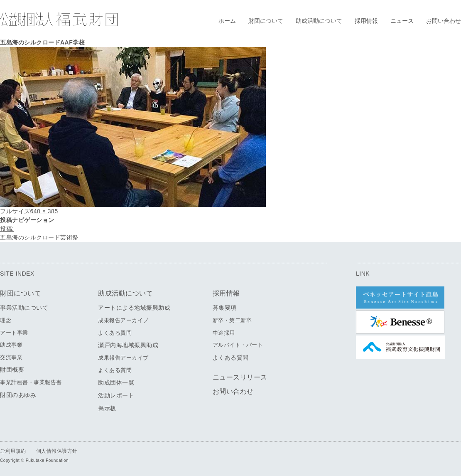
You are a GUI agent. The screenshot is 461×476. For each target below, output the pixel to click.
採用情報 (366, 21)
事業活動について (24, 308)
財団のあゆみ (18, 395)
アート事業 (14, 333)
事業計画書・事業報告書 (31, 382)
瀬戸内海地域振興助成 (128, 345)
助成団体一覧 (116, 382)
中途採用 (224, 333)
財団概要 (12, 370)
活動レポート (116, 395)
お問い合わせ (444, 21)
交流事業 (11, 357)
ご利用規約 (13, 451)
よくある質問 (115, 333)
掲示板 (107, 408)
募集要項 (225, 308)
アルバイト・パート (238, 345)
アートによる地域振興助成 (134, 308)
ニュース (402, 21)
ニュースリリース (240, 377)
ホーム (227, 21)
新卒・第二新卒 (232, 320)
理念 (6, 320)
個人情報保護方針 (57, 451)
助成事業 (11, 345)
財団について (266, 21)
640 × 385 (44, 211)
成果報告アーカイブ (123, 320)
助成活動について (319, 21)
